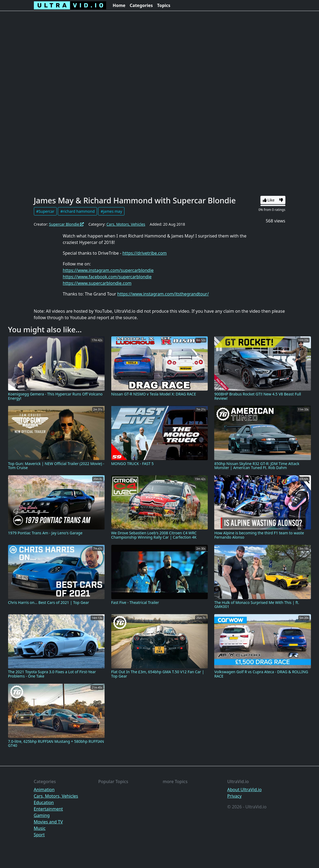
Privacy (234, 796)
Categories (141, 5)
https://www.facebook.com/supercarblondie (107, 277)
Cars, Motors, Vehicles (126, 224)
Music (40, 828)
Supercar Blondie (66, 224)
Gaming (42, 815)
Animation (44, 790)
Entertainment (49, 809)
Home (119, 5)
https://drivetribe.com (144, 253)
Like (269, 200)
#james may (111, 211)
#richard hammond (77, 211)
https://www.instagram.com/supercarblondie (108, 270)
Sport (39, 835)
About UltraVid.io (245, 790)
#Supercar (45, 211)
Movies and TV (48, 822)
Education (44, 802)
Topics (164, 5)
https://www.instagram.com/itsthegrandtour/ (163, 294)
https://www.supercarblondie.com (97, 283)
